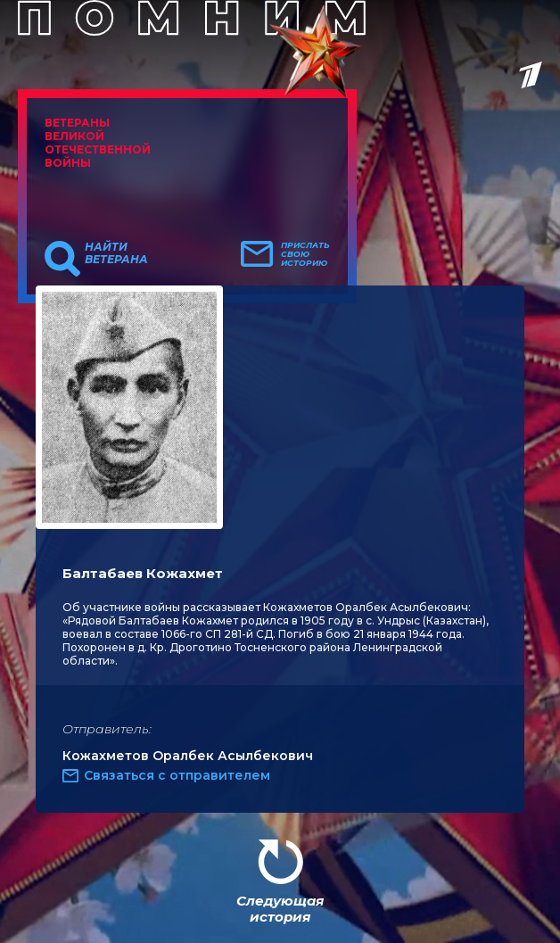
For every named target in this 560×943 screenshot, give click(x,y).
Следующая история (280, 909)
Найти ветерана (116, 253)
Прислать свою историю (305, 254)
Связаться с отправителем (177, 775)
